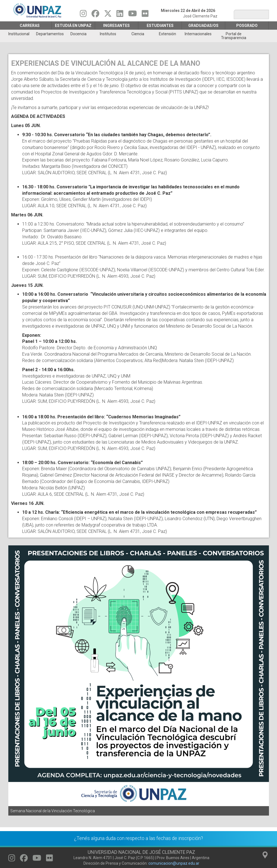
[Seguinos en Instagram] (83, 15)
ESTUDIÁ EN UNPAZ (73, 26)
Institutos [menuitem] (108, 34)
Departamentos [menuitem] (50, 34)
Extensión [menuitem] (167, 34)
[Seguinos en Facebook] (95, 15)
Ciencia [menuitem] (138, 34)
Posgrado (247, 26)
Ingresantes (116, 26)
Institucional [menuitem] (19, 34)
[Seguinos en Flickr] (145, 15)
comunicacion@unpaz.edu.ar (174, 863)
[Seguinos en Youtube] (133, 15)
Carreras (30, 26)
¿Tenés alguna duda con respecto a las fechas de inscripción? (138, 838)
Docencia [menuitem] (78, 34)
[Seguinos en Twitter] (108, 15)
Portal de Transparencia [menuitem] (234, 36)
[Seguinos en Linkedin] (120, 15)
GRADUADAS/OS (203, 26)
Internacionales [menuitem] (198, 34)
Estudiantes (160, 26)
